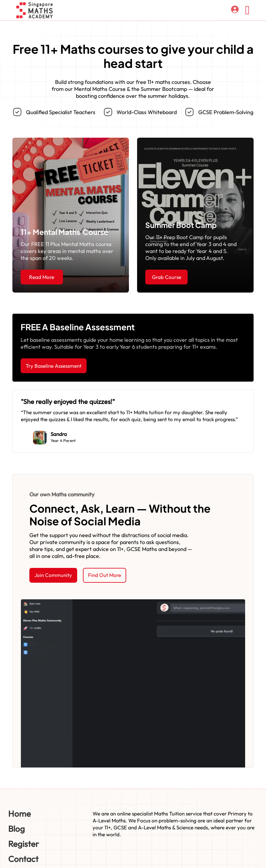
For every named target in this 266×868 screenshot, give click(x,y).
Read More (42, 277)
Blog (16, 829)
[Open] (247, 10)
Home (20, 814)
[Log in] (235, 10)
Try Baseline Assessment (54, 366)
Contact (23, 859)
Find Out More (105, 575)
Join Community (53, 575)
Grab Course (167, 277)
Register (24, 844)
